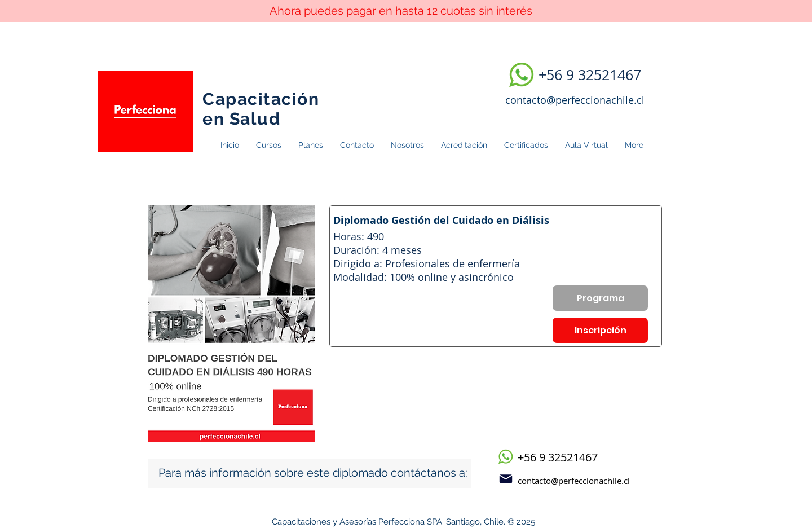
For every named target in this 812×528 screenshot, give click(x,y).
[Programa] (600, 298)
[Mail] (506, 479)
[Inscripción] (600, 330)
